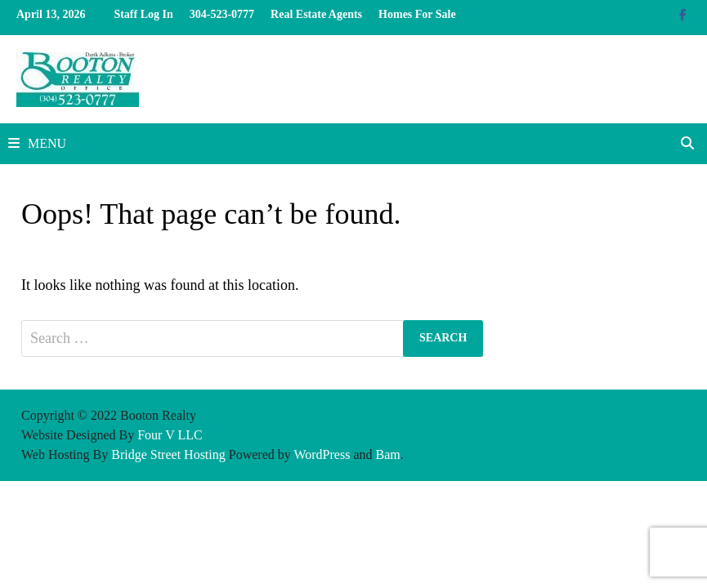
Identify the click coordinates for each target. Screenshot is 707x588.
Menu (37, 143)
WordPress (322, 454)
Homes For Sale (417, 14)
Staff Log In (143, 14)
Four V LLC (170, 435)
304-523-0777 (222, 14)
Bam (388, 454)
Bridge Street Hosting (168, 454)
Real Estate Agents (316, 14)
